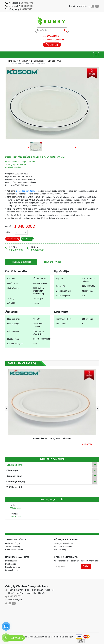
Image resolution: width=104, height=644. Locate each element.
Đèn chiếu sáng (38, 61)
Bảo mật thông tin (61, 550)
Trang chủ (12, 61)
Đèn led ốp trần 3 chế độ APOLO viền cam (52, 439)
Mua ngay (27, 239)
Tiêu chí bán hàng (13, 546)
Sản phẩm (24, 61)
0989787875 (27, 3)
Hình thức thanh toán (63, 546)
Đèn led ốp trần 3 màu (26, 191)
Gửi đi (86, 566)
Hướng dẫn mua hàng (63, 543)
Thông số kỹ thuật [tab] (21, 262)
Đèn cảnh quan (14, 476)
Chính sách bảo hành (14, 550)
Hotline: (49, 36)
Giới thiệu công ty (13, 543)
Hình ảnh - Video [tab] (53, 262)
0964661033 (27, 6)
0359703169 (15, 517)
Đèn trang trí (13, 470)
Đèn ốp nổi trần (54, 61)
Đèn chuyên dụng (16, 482)
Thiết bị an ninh (14, 487)
